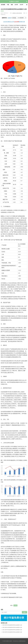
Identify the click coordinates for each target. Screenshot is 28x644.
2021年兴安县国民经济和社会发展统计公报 (12, 630)
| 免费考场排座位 (22, 641)
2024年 (21, 5)
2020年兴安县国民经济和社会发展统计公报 (12, 632)
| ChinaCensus (16, 641)
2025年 (16, 5)
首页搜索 (3, 5)
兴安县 (15, 605)
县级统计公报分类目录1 (17, 13)
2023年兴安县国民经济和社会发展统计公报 (12, 625)
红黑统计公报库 (14, 2)
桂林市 (10, 18)
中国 (8, 5)
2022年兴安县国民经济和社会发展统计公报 (12, 627)
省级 (12, 5)
